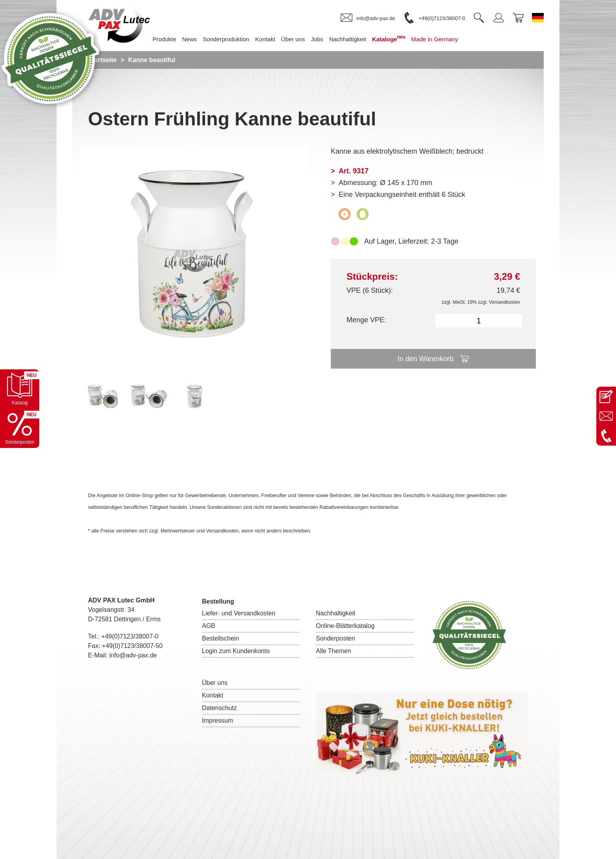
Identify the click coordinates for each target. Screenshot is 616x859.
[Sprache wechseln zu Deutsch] (538, 18)
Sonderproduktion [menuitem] (226, 39)
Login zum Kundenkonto (236, 651)
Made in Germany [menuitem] (435, 39)
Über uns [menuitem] (293, 39)
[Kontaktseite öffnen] (606, 396)
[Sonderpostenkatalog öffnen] (20, 428)
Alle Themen (334, 651)
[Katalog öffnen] (20, 389)
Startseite (102, 60)
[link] (368, 18)
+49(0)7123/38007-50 (132, 646)
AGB (209, 626)
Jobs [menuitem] (317, 39)
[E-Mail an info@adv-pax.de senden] (606, 416)
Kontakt (213, 695)
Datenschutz (219, 708)
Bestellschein (220, 638)
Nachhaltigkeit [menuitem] (348, 39)
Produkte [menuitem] (164, 39)
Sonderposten (335, 638)
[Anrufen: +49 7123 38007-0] (606, 436)
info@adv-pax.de (133, 655)
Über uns (215, 683)
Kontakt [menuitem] (265, 39)
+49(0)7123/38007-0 (130, 636)
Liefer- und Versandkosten (239, 613)
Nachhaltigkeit (336, 613)
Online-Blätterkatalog (345, 626)
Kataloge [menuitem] (389, 38)
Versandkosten (505, 302)
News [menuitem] (190, 39)
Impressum (217, 720)
